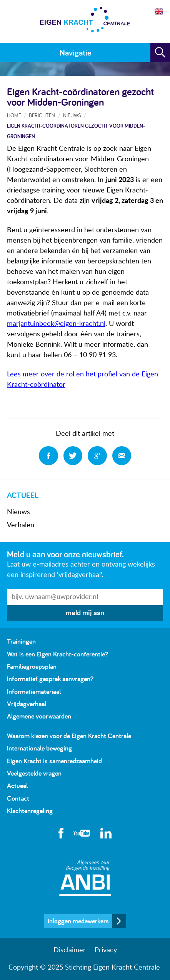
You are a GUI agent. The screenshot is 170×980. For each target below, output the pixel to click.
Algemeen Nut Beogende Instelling (85, 878)
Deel (48, 456)
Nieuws (18, 512)
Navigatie (75, 52)
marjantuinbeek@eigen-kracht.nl (56, 324)
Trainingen (21, 641)
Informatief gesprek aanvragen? (50, 679)
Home (14, 115)
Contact (18, 798)
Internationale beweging (39, 748)
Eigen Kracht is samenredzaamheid (54, 761)
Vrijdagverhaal (27, 704)
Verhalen (21, 525)
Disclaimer (70, 950)
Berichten (42, 115)
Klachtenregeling (30, 810)
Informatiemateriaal (34, 691)
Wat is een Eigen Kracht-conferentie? (57, 654)
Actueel (17, 785)
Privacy (106, 950)
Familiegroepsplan (32, 666)
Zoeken (160, 52)
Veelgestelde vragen (34, 773)
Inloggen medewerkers (78, 921)
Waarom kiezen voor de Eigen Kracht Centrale (69, 736)
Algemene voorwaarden (39, 716)
